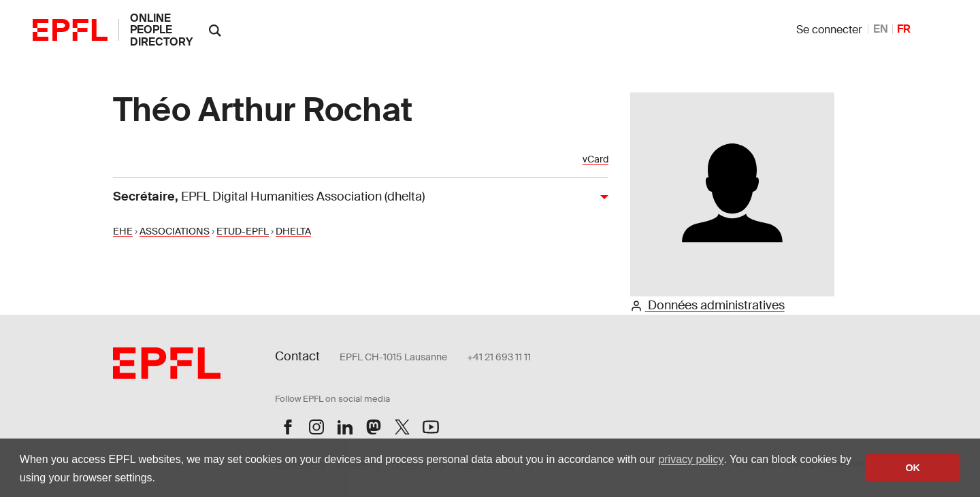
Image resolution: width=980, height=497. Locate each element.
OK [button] (913, 468)
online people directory (161, 30)
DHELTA (293, 231)
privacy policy (691, 459)
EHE (123, 231)
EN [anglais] (881, 29)
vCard (595, 159)
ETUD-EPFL (243, 231)
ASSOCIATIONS (175, 231)
